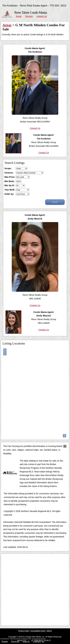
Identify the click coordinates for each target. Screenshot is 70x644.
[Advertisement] (35, 590)
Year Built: (10, 190)
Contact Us (42, 16)
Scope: (8, 168)
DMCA (49, 631)
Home (19, 16)
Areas (7, 25)
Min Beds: (10, 181)
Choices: (9, 173)
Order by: (9, 194)
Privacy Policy (24, 631)
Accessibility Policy (38, 631)
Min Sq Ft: (10, 185)
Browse (29, 16)
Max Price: (10, 177)
